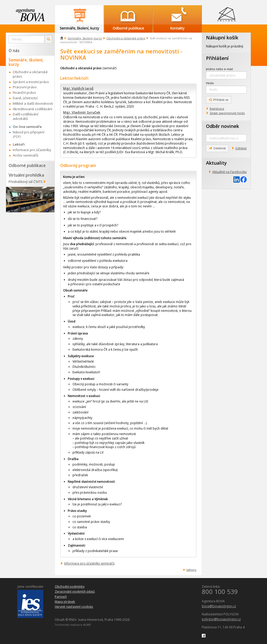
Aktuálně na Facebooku (229, 172)
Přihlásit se (219, 100)
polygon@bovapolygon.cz (221, 619)
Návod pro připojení (29, 132)
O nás (14, 51)
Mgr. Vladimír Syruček (82, 112)
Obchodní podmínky (70, 587)
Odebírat (217, 148)
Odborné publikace (27, 165)
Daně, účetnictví (25, 98)
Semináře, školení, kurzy (85, 38)
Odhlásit (241, 148)
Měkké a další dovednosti (33, 103)
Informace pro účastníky (32, 150)
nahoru (191, 570)
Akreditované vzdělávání (32, 109)
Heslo (210, 83)
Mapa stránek (65, 602)
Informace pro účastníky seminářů (89, 563)
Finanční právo (24, 92)
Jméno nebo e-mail (219, 69)
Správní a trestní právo (31, 82)
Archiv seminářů (26, 155)
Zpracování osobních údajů (75, 592)
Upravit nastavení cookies (74, 607)
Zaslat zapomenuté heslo (227, 113)
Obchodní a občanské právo (126, 38)
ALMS (87, 625)
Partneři (61, 597)
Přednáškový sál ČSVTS (25, 182)
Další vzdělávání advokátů (26, 116)
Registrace (217, 109)
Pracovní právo (25, 87)
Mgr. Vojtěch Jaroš (78, 88)
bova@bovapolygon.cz (219, 606)
